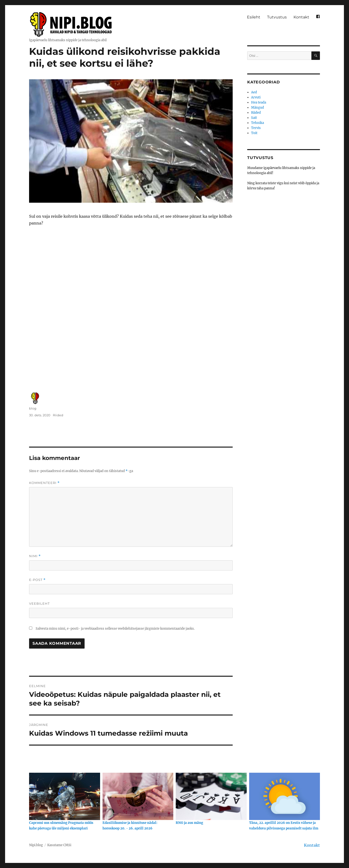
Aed (254, 92)
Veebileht (39, 603)
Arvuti (256, 97)
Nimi (35, 556)
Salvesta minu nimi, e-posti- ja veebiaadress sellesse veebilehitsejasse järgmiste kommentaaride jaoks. (115, 629)
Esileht (254, 17)
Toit (254, 133)
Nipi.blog (36, 845)
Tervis (256, 128)
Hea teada (259, 102)
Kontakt (301, 17)
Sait (254, 118)
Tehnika (258, 123)
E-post (37, 580)
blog (33, 408)
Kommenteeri (44, 483)
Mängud (258, 108)
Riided (58, 415)
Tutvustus (277, 17)
